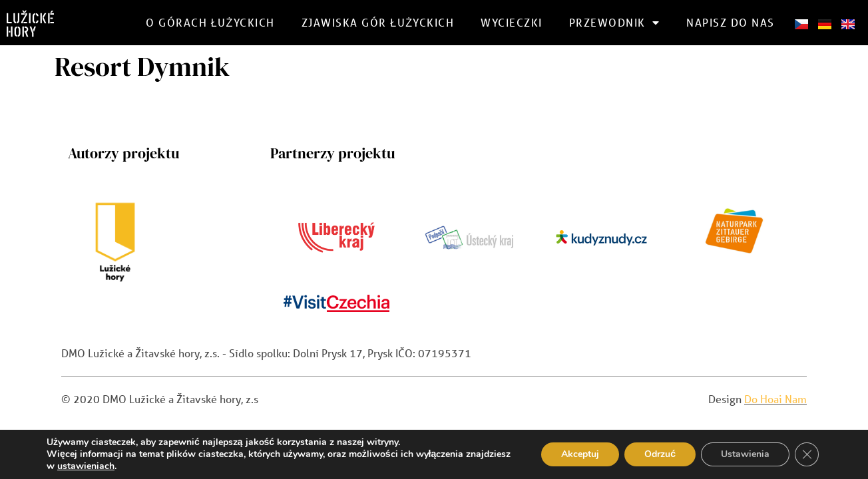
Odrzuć (660, 454)
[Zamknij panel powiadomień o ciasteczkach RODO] (807, 454)
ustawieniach (86, 466)
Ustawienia (745, 454)
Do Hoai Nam (775, 399)
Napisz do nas (731, 22)
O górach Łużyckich (210, 22)
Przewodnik (615, 23)
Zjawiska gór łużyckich (378, 22)
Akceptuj (580, 454)
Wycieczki (512, 22)
